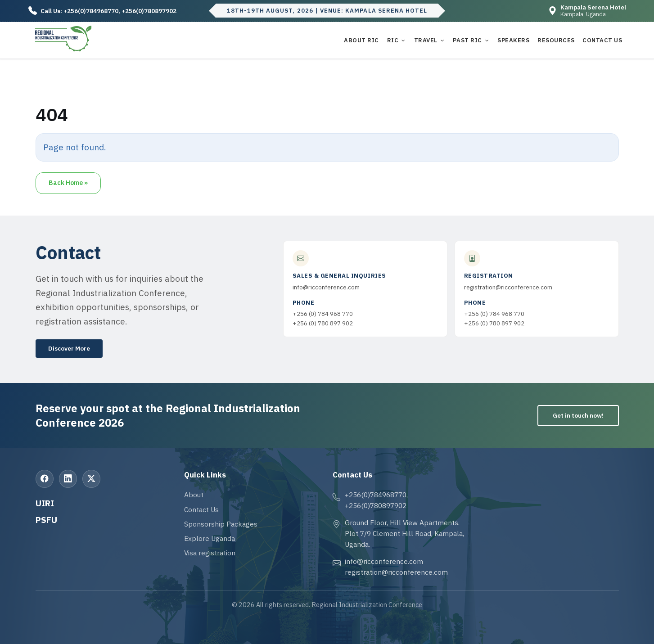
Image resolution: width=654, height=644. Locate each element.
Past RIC (467, 40)
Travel (426, 40)
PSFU (46, 520)
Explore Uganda (210, 538)
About (194, 495)
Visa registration (210, 553)
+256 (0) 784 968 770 (323, 314)
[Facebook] (45, 479)
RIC (393, 40)
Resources (556, 40)
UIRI (45, 503)
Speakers (513, 40)
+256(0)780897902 (149, 11)
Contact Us (602, 40)
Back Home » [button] (68, 183)
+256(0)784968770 (91, 11)
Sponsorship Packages (221, 524)
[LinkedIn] (68, 479)
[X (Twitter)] (91, 479)
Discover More (69, 348)
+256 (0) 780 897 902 (323, 323)
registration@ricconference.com (508, 287)
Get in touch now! (578, 415)
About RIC (361, 40)
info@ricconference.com (326, 287)
